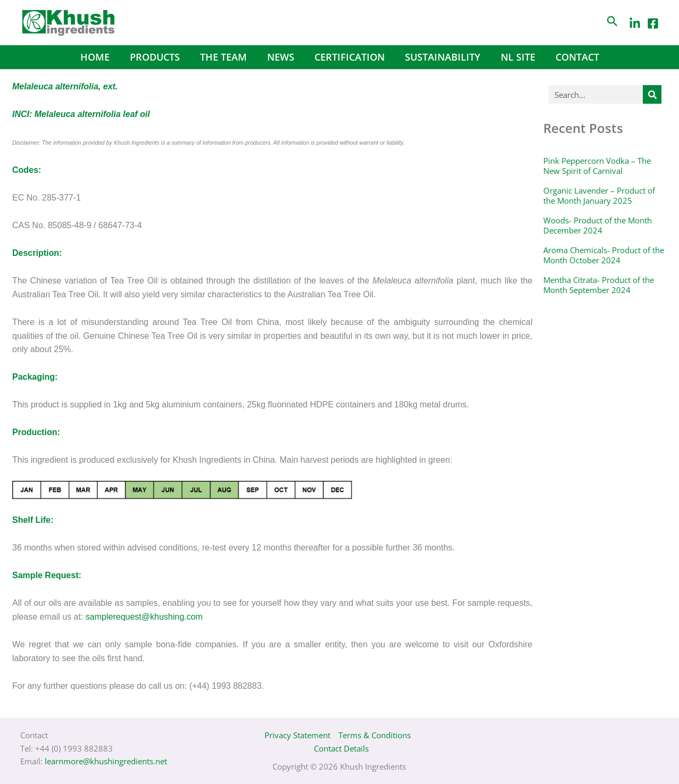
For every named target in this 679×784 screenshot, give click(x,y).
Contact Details (341, 748)
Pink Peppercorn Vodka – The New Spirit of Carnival (597, 166)
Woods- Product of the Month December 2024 (598, 226)
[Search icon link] (612, 23)
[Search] (652, 94)
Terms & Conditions (375, 735)
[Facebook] (653, 23)
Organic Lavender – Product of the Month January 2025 (599, 196)
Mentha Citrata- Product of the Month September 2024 (599, 285)
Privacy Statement (297, 735)
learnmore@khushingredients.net (106, 761)
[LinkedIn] (635, 23)
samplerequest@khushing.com (144, 617)
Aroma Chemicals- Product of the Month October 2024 (604, 255)
